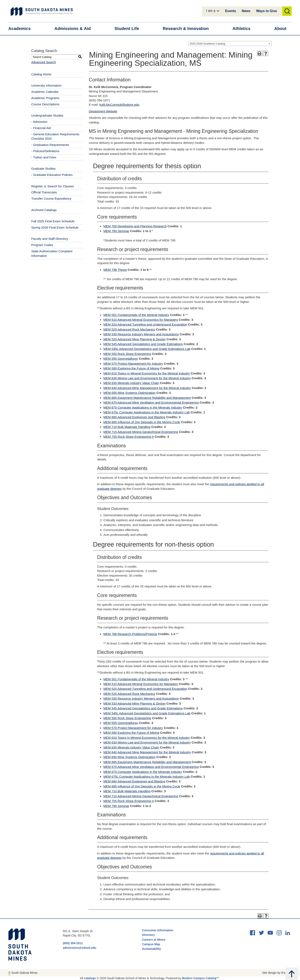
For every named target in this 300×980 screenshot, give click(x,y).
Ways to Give (266, 11)
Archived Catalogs (44, 210)
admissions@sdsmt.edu (79, 948)
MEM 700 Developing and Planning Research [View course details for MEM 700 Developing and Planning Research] (135, 226)
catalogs (90, 978)
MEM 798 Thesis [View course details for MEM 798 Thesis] (115, 270)
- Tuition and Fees (44, 157)
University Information (46, 85)
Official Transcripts (44, 192)
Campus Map (151, 944)
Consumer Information (158, 930)
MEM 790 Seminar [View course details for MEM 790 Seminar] (116, 231)
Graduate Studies (43, 169)
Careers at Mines (154, 940)
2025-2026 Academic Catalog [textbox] (207, 44)
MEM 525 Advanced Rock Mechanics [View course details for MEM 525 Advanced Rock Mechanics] (129, 329)
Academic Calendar (45, 92)
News (246, 11)
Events (230, 11)
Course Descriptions (45, 104)
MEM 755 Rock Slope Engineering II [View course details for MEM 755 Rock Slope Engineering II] (129, 437)
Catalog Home (41, 74)
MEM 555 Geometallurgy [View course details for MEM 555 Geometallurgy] (121, 359)
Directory (148, 935)
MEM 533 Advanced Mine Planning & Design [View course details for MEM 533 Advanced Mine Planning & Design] (134, 339)
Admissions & (75, 29)
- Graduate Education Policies (52, 175)
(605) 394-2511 (73, 943)
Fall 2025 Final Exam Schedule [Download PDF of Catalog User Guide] (53, 221)
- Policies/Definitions (45, 151)
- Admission (39, 122)
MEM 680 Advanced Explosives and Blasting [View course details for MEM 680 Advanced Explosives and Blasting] (134, 417)
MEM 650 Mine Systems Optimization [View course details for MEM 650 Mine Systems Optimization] (129, 393)
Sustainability (152, 949)
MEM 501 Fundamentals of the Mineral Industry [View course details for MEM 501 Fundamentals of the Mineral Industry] (136, 315)
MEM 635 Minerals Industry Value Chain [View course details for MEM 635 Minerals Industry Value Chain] (131, 383)
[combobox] (230, 44)
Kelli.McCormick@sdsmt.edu (119, 105)
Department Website (103, 111)
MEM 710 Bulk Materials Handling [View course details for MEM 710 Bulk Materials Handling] (127, 427)
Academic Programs (45, 98)
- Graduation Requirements (50, 145)
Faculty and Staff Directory (50, 239)
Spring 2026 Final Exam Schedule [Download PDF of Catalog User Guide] (55, 227)
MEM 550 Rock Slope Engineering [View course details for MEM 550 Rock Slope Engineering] (127, 354)
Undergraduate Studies (47, 115)
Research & (188, 29)
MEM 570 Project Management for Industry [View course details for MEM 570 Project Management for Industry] (133, 364)
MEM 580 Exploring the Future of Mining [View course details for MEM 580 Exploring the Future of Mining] (131, 368)
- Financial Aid (41, 128)
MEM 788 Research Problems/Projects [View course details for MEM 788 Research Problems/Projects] (130, 634)
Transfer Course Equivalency (51, 198)
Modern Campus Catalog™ (201, 978)
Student (129, 29)
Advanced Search (44, 62)
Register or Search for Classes (52, 186)
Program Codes (42, 245)
